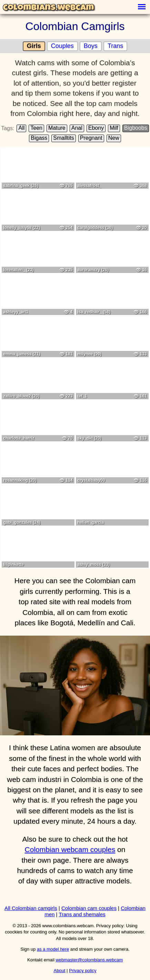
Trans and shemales (82, 914)
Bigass (39, 138)
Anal (77, 128)
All (21, 128)
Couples (62, 46)
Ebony (96, 128)
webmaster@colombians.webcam (89, 960)
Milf (114, 128)
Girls (34, 46)
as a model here (53, 949)
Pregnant (91, 138)
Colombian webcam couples (70, 849)
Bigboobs (136, 128)
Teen (36, 128)
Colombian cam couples (89, 908)
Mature (57, 128)
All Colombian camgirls (31, 908)
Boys (91, 46)
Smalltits (63, 138)
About (59, 971)
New (114, 138)
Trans (115, 46)
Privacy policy (83, 971)
